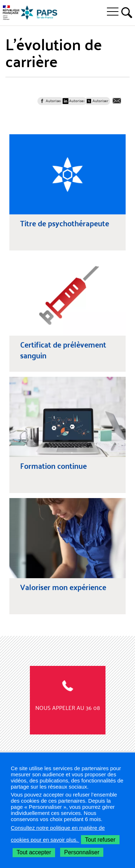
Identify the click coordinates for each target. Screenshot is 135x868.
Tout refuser (100, 840)
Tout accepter (34, 852)
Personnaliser (82, 852)
